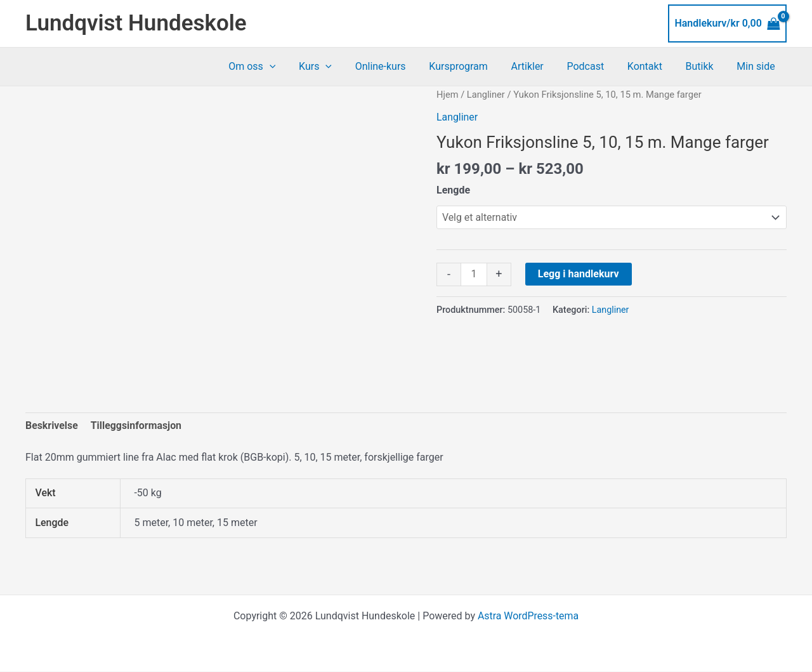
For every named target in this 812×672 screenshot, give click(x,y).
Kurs (337, 67)
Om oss (277, 67)
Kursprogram (475, 66)
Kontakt (652, 66)
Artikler (540, 66)
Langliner (486, 95)
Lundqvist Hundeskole (136, 23)
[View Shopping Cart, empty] (727, 23)
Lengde (453, 190)
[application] (294, 67)
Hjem (448, 95)
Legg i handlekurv (579, 274)
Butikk (704, 66)
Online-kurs (400, 66)
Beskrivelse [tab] (52, 425)
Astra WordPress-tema (528, 616)
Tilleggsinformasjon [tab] (136, 425)
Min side (757, 66)
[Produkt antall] (474, 275)
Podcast (596, 66)
